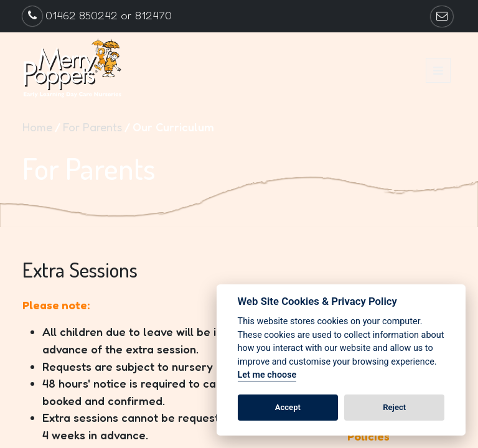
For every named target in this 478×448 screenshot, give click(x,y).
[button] (438, 70)
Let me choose (267, 375)
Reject (394, 407)
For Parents (92, 127)
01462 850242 (82, 15)
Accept (288, 407)
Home (37, 127)
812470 (153, 15)
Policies (368, 436)
